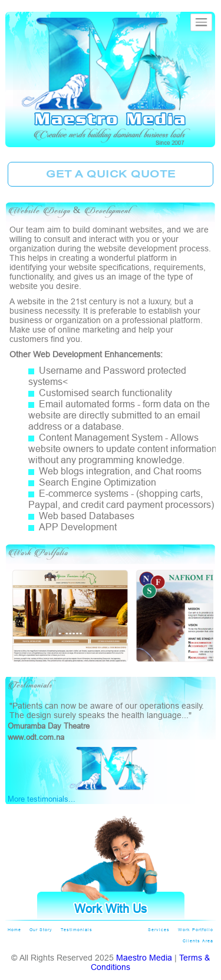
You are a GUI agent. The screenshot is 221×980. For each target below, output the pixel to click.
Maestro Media (144, 958)
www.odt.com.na (36, 737)
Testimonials (77, 930)
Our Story (41, 930)
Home (14, 930)
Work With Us (111, 908)
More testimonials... (42, 799)
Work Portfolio (196, 930)
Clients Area (198, 941)
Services (159, 930)
